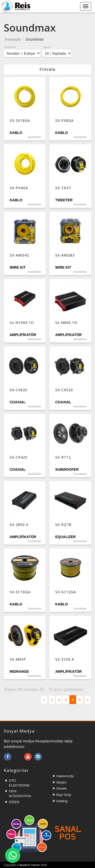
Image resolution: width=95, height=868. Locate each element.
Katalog (62, 801)
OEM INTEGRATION (20, 794)
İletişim (62, 782)
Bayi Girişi (64, 795)
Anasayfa (13, 39)
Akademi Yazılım (30, 865)
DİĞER (14, 802)
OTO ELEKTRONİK (19, 783)
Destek (62, 788)
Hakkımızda (65, 776)
